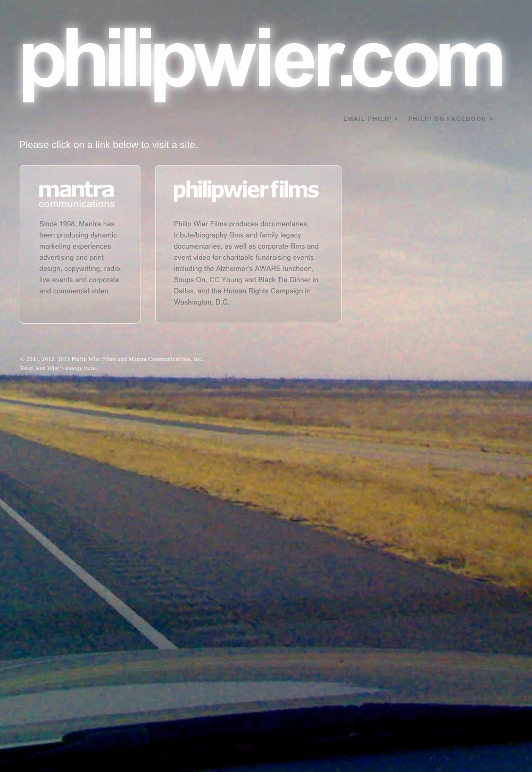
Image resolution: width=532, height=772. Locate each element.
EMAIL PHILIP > (371, 119)
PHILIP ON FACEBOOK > (451, 119)
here (90, 368)
